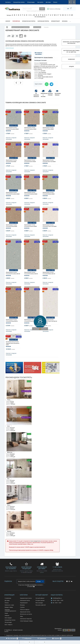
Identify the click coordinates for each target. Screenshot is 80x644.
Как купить (8, 2)
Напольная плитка (43, 21)
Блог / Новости (9, 633)
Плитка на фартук (25, 618)
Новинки (7, 623)
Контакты (31, 2)
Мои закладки (39, 611)
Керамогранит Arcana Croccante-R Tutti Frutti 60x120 (50, 327)
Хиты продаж (8, 626)
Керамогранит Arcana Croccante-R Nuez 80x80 (11, 230)
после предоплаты (35, 549)
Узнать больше (10, 48)
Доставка (17, 2)
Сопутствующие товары (26, 629)
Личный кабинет (40, 606)
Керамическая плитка (29, 21)
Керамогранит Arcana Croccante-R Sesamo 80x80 (30, 230)
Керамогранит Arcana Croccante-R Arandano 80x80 (13, 197)
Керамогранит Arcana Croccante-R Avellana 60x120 (31, 279)
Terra (9, 408)
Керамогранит (55, 21)
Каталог (8, 21)
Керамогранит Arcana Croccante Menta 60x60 (48, 129)
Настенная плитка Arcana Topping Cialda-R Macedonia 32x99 (13, 351)
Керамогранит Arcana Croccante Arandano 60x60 (12, 129)
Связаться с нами (9, 613)
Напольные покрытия (26, 627)
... (70, 21)
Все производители (40, 17)
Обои (21, 624)
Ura (8, 487)
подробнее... (11, 378)
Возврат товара (9, 615)
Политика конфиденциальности (10, 618)
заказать (48, 378)
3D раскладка (54, 2)
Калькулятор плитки (42, 2)
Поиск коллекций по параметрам (36, 11)
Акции (6, 621)
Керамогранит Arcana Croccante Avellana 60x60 (30, 129)
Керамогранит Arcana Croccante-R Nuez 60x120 (12, 327)
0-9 (72, 15)
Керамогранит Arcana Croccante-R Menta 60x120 (49, 279)
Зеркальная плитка (25, 620)
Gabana (9, 539)
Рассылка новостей (41, 613)
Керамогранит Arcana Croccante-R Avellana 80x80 (31, 197)
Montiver (10, 460)
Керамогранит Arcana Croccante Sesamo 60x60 (30, 163)
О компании (8, 606)
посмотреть (29, 378)
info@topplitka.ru (56, 606)
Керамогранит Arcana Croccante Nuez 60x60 (11, 163)
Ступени (22, 615)
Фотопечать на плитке (26, 622)
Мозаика (65, 21)
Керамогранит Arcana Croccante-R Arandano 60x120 (13, 279)
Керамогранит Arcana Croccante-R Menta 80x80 (49, 197)
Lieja (8, 434)
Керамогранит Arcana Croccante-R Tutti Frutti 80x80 (50, 230)
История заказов (40, 608)
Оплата (24, 2)
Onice (9, 513)
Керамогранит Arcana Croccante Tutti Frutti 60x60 (49, 163)
